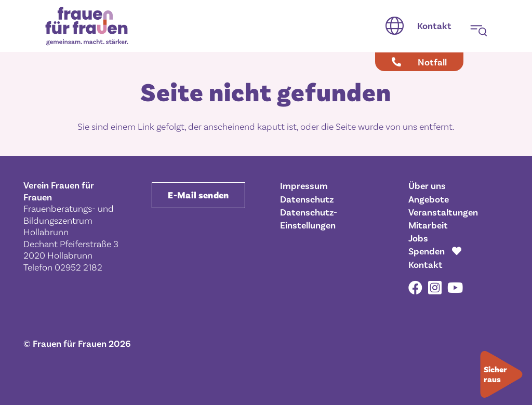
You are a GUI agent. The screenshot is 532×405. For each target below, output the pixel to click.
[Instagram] (435, 288)
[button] (395, 26)
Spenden (427, 251)
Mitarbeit (428, 225)
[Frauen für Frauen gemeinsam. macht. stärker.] (87, 26)
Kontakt (425, 264)
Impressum (304, 185)
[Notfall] (419, 62)
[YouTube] (455, 287)
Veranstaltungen (443, 212)
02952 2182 (78, 267)
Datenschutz (307, 199)
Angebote (429, 199)
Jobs (418, 238)
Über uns (427, 185)
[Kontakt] (434, 26)
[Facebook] (415, 287)
